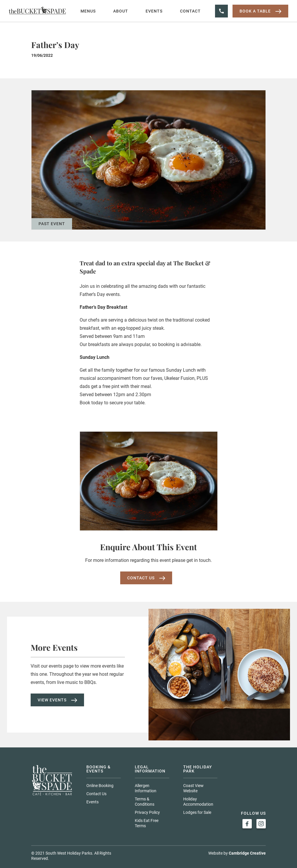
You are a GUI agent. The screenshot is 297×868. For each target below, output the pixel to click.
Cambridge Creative (247, 853)
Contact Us (96, 794)
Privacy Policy (147, 812)
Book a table (260, 11)
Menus (88, 11)
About (121, 11)
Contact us (146, 578)
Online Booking (100, 786)
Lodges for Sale (197, 812)
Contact (190, 11)
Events (154, 11)
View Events (57, 700)
